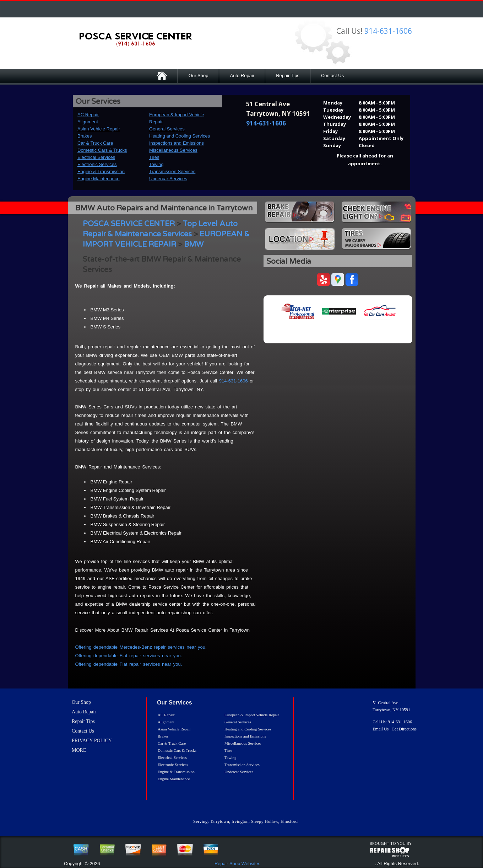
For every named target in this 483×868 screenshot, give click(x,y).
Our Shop (199, 76)
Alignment (88, 122)
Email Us (381, 729)
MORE (79, 750)
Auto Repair (242, 76)
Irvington (240, 821)
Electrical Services (96, 157)
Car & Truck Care (95, 143)
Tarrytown (219, 821)
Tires (154, 157)
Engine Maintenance (99, 179)
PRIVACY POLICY (92, 741)
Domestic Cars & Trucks (102, 150)
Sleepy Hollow (264, 821)
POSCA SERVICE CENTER (129, 224)
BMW (194, 244)
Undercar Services (168, 179)
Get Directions (404, 729)
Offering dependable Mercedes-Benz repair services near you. (141, 647)
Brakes (85, 136)
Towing (156, 164)
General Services (167, 129)
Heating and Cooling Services (180, 136)
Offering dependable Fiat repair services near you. (129, 656)
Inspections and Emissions (177, 143)
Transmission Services (172, 172)
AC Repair (88, 115)
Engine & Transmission (101, 172)
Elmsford (289, 821)
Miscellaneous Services (173, 150)
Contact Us (332, 76)
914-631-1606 (388, 31)
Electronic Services (97, 164)
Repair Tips (288, 76)
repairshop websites (390, 852)
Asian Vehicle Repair (99, 129)
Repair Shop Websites (237, 864)
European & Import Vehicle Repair (252, 715)
